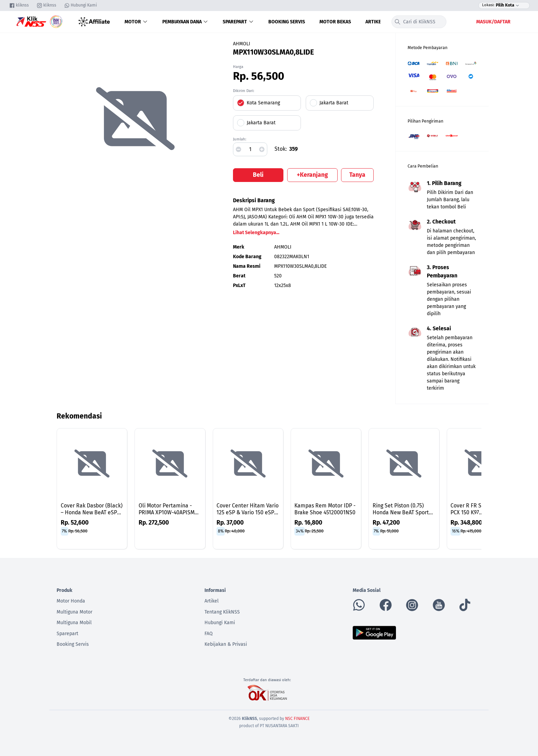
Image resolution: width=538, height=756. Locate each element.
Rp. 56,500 (78, 531)
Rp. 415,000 (471, 531)
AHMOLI (242, 44)
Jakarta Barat (334, 103)
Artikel (374, 22)
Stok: (281, 149)
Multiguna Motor (74, 612)
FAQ (209, 634)
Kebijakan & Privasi (226, 644)
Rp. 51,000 (389, 531)
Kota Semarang (263, 103)
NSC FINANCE (297, 719)
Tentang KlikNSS (222, 612)
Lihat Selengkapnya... (256, 233)
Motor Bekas (335, 22)
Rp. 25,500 (314, 531)
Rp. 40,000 (235, 531)
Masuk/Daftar (493, 22)
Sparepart (238, 22)
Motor (136, 22)
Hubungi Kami (220, 623)
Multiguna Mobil (74, 623)
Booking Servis (287, 22)
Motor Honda (71, 601)
